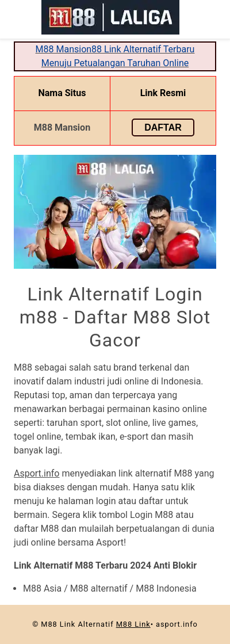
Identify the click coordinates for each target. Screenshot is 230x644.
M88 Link (133, 624)
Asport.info (37, 473)
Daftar (163, 127)
